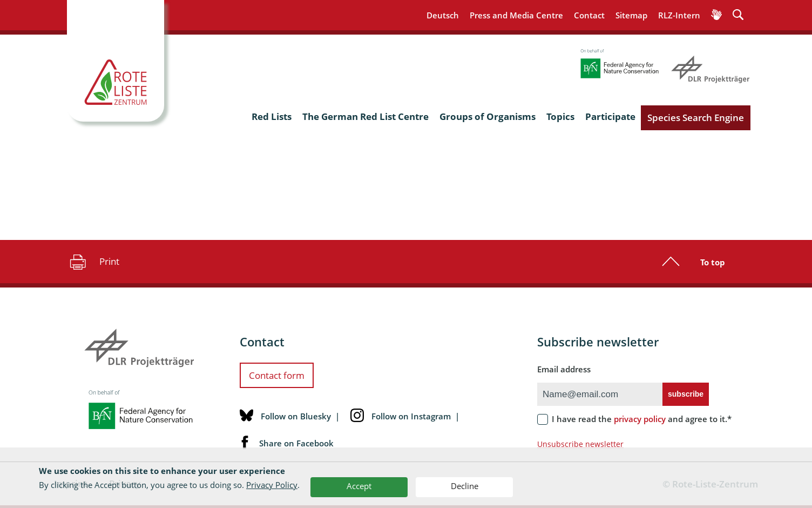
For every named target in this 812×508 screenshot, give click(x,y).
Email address (564, 369)
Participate (610, 116)
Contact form (277, 375)
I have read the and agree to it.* (642, 419)
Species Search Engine (696, 118)
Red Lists (272, 116)
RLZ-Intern (679, 15)
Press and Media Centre (516, 15)
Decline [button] (465, 486)
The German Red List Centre (366, 116)
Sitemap (631, 15)
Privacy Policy (272, 485)
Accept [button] (359, 486)
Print (93, 262)
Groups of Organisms (488, 116)
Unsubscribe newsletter (580, 444)
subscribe (686, 394)
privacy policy (640, 419)
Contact (589, 15)
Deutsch (443, 15)
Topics (560, 116)
